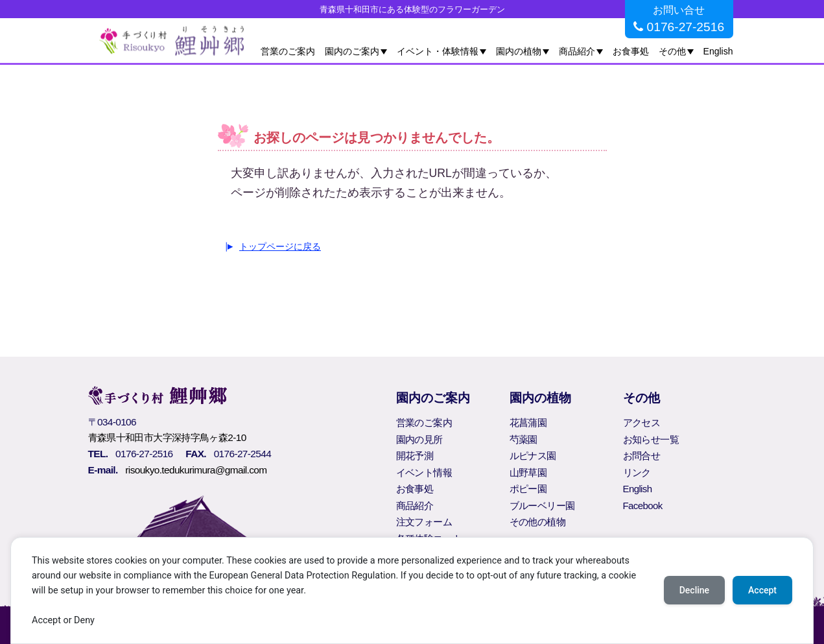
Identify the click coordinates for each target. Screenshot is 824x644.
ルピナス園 (533, 456)
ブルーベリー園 (542, 506)
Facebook (643, 506)
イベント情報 (424, 472)
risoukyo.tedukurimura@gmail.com (196, 470)
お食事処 (631, 51)
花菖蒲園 (528, 423)
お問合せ (642, 456)
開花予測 (415, 456)
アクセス (642, 423)
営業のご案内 (288, 51)
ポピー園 (528, 489)
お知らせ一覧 (651, 439)
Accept (762, 590)
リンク (637, 472)
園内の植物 (519, 51)
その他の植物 (537, 522)
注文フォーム (424, 522)
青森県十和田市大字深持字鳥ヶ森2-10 (167, 437)
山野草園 (528, 472)
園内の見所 (419, 439)
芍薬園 (524, 439)
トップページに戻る (280, 246)
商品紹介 (577, 51)
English (718, 51)
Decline (694, 590)
